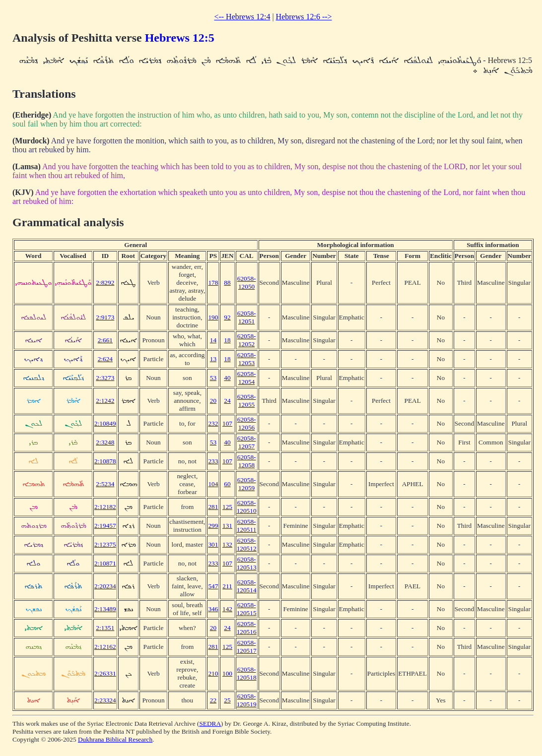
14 (213, 340)
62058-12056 (247, 423)
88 (227, 283)
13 (213, 359)
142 (227, 609)
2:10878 (105, 461)
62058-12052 (247, 340)
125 (227, 507)
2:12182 (105, 507)
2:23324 (105, 700)
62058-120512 (247, 544)
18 (227, 340)
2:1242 (105, 401)
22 (213, 700)
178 (213, 283)
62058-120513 (247, 563)
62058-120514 (247, 586)
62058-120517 (247, 647)
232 (213, 423)
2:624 (105, 359)
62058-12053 (247, 359)
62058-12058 (247, 461)
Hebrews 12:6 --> (304, 17)
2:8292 (105, 283)
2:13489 (105, 609)
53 (213, 378)
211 (227, 586)
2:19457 (105, 526)
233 (213, 461)
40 (227, 378)
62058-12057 (247, 442)
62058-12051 (247, 317)
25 (227, 700)
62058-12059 (247, 484)
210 (213, 673)
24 (227, 401)
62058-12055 (247, 401)
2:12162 (105, 647)
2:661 (105, 340)
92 (227, 317)
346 (213, 609)
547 (213, 586)
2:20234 (105, 586)
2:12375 (105, 544)
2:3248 (105, 442)
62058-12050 (247, 283)
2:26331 (105, 673)
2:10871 (105, 563)
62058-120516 (247, 628)
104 (213, 484)
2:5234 (105, 484)
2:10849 (105, 423)
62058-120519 (247, 700)
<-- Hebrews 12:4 (242, 17)
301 (213, 544)
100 (227, 673)
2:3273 (105, 378)
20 (213, 401)
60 (227, 484)
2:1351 (105, 628)
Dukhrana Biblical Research (115, 739)
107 (227, 423)
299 (213, 526)
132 (227, 544)
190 (213, 317)
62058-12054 (247, 378)
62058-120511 (247, 526)
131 (227, 526)
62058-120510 (247, 507)
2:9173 (105, 317)
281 (213, 507)
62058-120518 (247, 673)
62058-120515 (247, 609)
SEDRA (210, 724)
